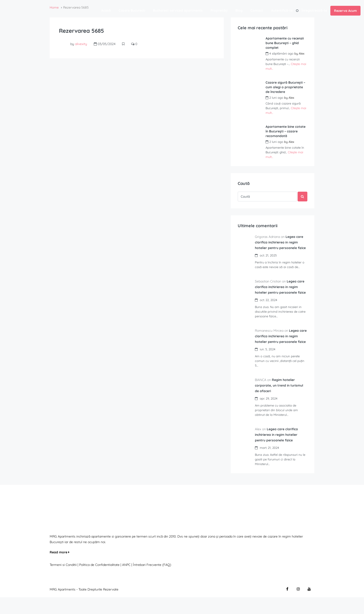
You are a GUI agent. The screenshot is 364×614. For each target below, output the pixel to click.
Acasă (106, 10)
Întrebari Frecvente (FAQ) (152, 581)
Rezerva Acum (345, 11)
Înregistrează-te (314, 10)
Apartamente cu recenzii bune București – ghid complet (285, 43)
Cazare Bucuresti (132, 10)
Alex (302, 53)
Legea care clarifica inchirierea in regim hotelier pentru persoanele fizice (278, 451)
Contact (257, 10)
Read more (60, 569)
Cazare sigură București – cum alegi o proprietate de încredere (285, 87)
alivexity (81, 44)
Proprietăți (219, 10)
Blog (239, 10)
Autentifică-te (282, 10)
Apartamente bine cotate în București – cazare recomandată (286, 131)
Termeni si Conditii (63, 581)
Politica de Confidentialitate (100, 581)
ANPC (126, 581)
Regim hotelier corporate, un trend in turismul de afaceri (280, 402)
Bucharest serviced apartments (178, 10)
